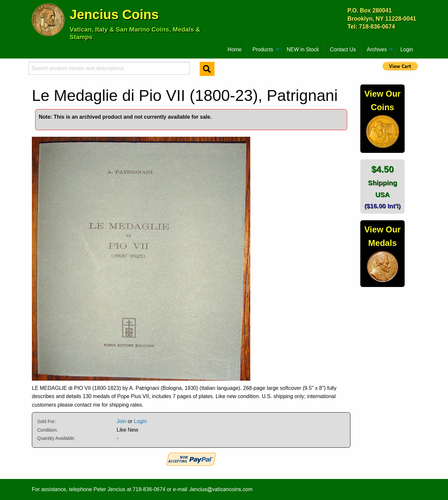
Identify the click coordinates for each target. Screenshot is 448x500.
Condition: (47, 430)
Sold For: (46, 421)
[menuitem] (35, 47)
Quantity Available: (56, 438)
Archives (377, 49)
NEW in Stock (303, 49)
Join (121, 421)
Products (263, 49)
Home (235, 49)
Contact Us (343, 49)
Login (407, 49)
